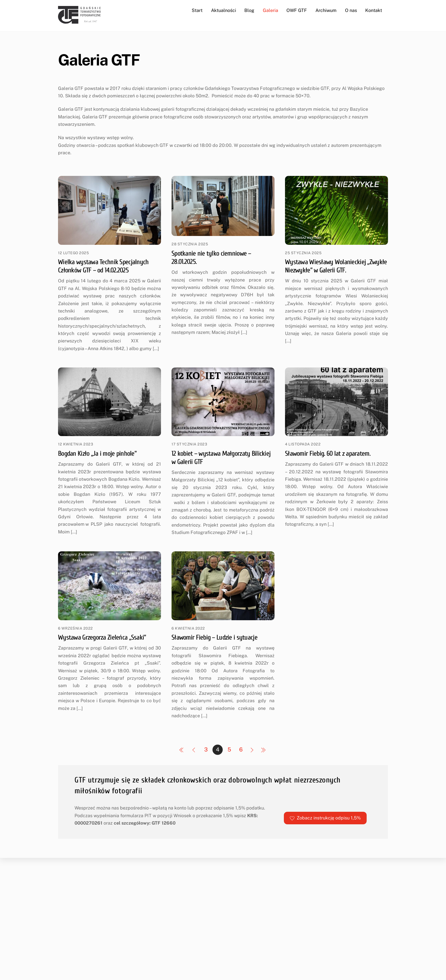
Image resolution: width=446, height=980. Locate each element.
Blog (249, 10)
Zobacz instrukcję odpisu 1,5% (325, 818)
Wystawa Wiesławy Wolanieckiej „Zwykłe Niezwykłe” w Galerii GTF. (336, 266)
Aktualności (224, 10)
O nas (351, 10)
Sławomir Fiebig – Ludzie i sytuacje (214, 637)
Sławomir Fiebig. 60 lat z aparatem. (328, 454)
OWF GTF (297, 10)
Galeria (271, 10)
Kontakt (374, 10)
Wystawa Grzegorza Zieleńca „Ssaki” (102, 637)
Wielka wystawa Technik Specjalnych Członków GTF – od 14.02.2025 (103, 266)
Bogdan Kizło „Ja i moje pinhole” (97, 454)
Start (197, 10)
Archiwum (326, 10)
